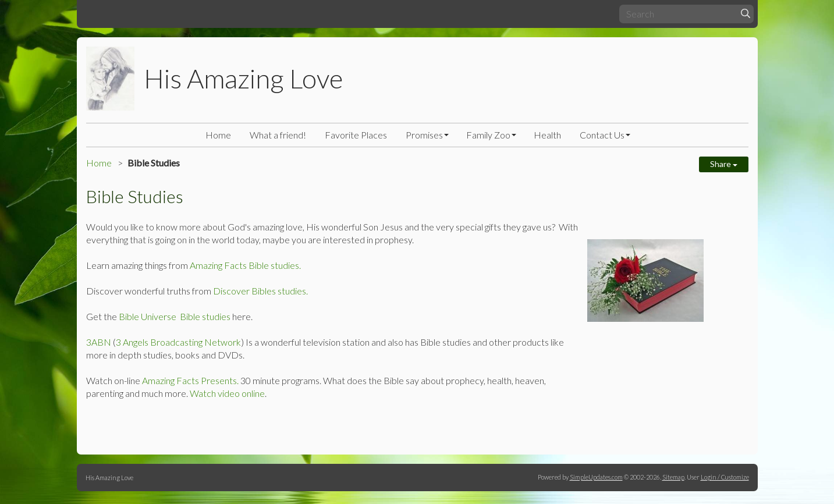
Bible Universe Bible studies (175, 316)
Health (547, 135)
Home (218, 135)
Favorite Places (356, 135)
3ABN (99, 342)
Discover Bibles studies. (260, 291)
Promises (424, 135)
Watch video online (227, 393)
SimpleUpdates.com (596, 477)
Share (724, 164)
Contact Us (602, 135)
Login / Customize (725, 477)
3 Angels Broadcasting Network (178, 342)
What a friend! (278, 135)
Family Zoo (488, 135)
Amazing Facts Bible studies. (245, 265)
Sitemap (673, 477)
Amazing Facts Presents (189, 380)
